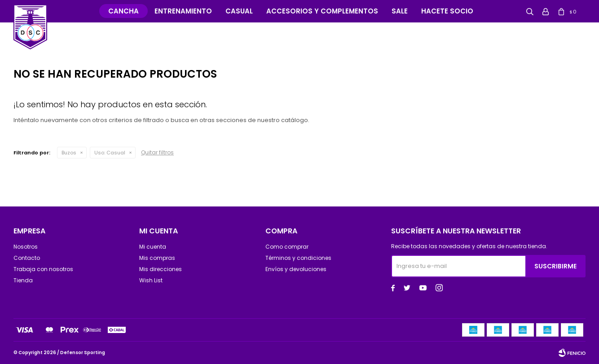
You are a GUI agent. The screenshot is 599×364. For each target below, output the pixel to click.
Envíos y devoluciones (296, 269)
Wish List (151, 280)
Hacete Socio (447, 11)
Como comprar (287, 247)
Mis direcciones (161, 269)
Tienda (23, 280)
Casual (239, 11)
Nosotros (26, 247)
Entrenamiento (183, 11)
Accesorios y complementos (322, 11)
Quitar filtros (157, 152)
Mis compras (157, 258)
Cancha (123, 11)
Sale (400, 11)
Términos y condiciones (298, 258)
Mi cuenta (153, 247)
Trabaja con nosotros (43, 269)
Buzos (69, 153)
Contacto (27, 258)
